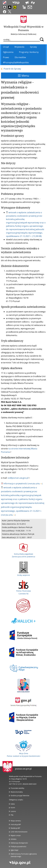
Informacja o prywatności (15, 484)
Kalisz (13, 804)
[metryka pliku (35, 484)
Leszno (13, 811)
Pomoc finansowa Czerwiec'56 (24, 591)
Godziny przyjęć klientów (20, 796)
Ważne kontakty (17, 792)
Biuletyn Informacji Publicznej (23, 34)
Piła (12, 815)
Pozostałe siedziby (17, 788)
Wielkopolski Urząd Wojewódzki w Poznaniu (24, 28)
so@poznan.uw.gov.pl (19, 478)
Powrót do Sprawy (12, 69)
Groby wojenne (23, 574)
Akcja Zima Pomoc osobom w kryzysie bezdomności (24, 753)
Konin (13, 808)
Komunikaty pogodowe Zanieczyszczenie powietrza (23, 554)
